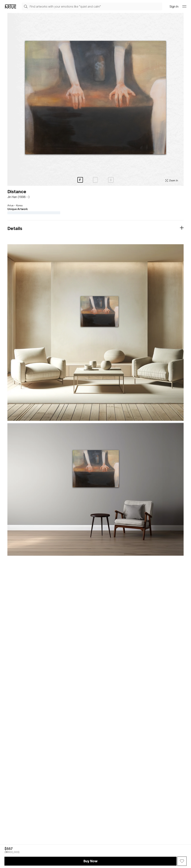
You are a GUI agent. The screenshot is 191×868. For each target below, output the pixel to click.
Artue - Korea (15, 205)
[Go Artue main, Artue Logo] (11, 6)
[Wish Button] (182, 861)
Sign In (174, 6)
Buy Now (91, 861)
